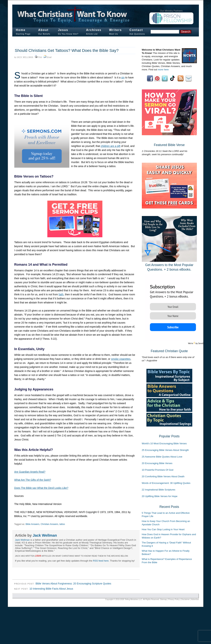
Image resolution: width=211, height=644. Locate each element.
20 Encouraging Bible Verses (157, 463)
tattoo (62, 524)
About (43, 30)
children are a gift (111, 146)
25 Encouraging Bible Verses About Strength (165, 450)
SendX (201, 343)
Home (21, 30)
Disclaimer (186, 599)
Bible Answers (32, 524)
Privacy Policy (174, 599)
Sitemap (163, 599)
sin (123, 77)
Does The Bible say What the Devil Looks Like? (41, 488)
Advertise (195, 599)
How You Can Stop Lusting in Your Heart (163, 529)
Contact (136, 30)
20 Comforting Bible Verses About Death (163, 476)
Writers (115, 30)
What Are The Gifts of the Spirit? (33, 480)
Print (40, 57)
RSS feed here (101, 561)
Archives (94, 30)
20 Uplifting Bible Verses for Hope (160, 496)
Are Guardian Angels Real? (30, 472)
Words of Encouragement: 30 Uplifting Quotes (166, 483)
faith (61, 294)
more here (163, 70)
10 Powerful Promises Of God (158, 470)
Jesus (63, 30)
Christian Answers (49, 524)
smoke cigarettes (121, 359)
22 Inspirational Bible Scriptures (159, 490)
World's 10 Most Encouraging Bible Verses (164, 443)
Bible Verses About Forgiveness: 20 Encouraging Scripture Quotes (73, 584)
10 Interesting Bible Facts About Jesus (51, 589)
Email (49, 57)
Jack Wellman (25, 57)
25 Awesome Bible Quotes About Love (162, 457)
